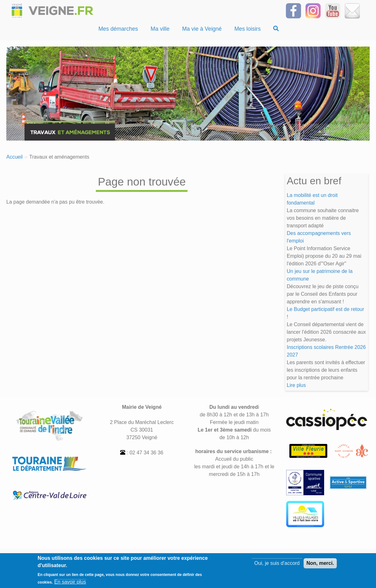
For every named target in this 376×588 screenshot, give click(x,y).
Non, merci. (320, 566)
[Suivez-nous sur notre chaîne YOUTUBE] (333, 10)
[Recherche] (276, 29)
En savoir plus (70, 584)
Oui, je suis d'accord (277, 566)
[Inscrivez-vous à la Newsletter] (352, 10)
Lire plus (296, 385)
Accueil (15, 157)
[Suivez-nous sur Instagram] (313, 10)
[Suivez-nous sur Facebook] (293, 10)
